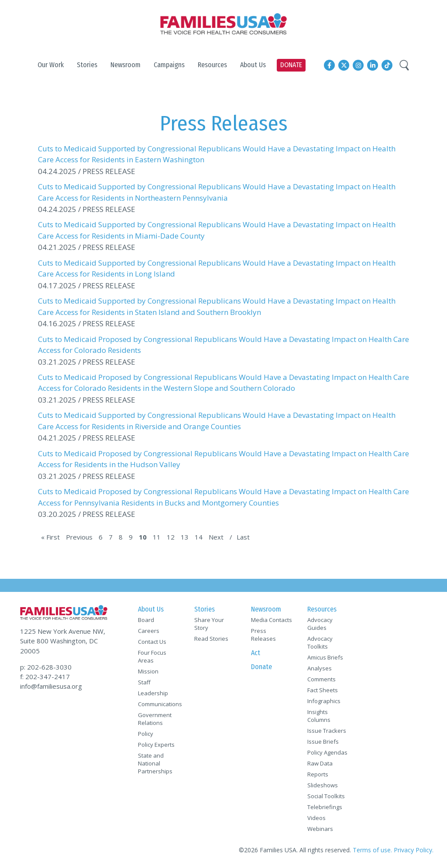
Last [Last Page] (243, 537)
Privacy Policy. (414, 850)
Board (146, 620)
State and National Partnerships (155, 763)
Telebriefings (325, 807)
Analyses (320, 668)
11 (157, 537)
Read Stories (211, 639)
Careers (149, 631)
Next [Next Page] (216, 537)
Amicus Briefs (325, 657)
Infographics (324, 701)
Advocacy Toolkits (320, 642)
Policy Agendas (327, 752)
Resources (322, 609)
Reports (318, 774)
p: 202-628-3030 (46, 667)
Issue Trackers (327, 731)
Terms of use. (372, 850)
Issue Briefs (323, 742)
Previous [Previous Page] (79, 537)
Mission (148, 671)
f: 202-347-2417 (45, 677)
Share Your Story (209, 624)
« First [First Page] (50, 537)
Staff (144, 682)
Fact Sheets (323, 690)
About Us (151, 609)
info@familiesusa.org (51, 686)
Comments (321, 679)
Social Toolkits (326, 796)
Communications (158, 704)
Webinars (320, 829)
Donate (261, 667)
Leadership (153, 693)
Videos (316, 818)
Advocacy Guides (320, 624)
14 (199, 537)
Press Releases (263, 635)
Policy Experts (156, 745)
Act (256, 653)
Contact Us (152, 642)
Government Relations (155, 719)
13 (185, 537)
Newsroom (266, 609)
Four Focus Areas (152, 656)
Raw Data (320, 763)
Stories (205, 609)
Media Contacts (272, 620)
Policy (146, 734)
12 (171, 537)
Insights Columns (319, 716)
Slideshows (323, 785)
